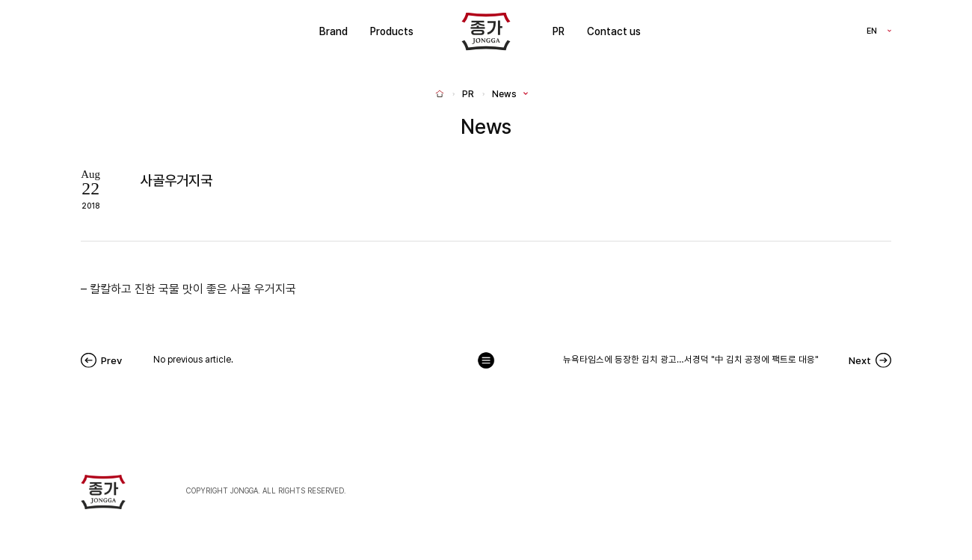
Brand (333, 31)
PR (559, 31)
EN (872, 32)
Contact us (614, 31)
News (504, 94)
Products (392, 31)
